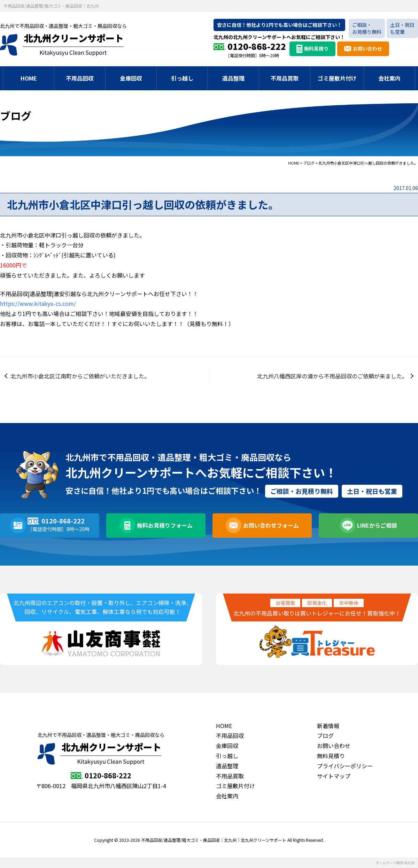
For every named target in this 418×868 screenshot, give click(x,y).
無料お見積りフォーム (165, 525)
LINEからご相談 (377, 525)
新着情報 (328, 726)
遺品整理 (233, 78)
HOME (29, 78)
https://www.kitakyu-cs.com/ (38, 303)
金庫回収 (131, 78)
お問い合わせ (367, 48)
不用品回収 (80, 78)
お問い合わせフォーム (271, 525)
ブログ (325, 735)
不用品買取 (285, 78)
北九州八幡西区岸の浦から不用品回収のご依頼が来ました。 (332, 376)
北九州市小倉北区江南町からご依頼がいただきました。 (80, 376)
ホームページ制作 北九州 (395, 863)
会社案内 (389, 78)
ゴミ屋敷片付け (337, 78)
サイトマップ (334, 776)
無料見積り (316, 48)
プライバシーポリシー (345, 766)
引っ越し (182, 78)
